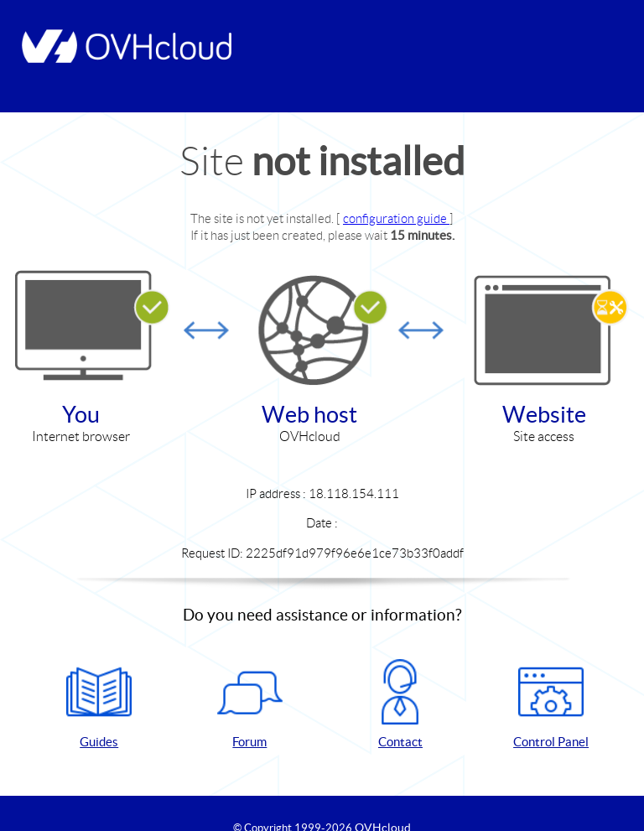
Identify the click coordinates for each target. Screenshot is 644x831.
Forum (250, 704)
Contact (400, 704)
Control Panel (551, 704)
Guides (99, 704)
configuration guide (396, 218)
